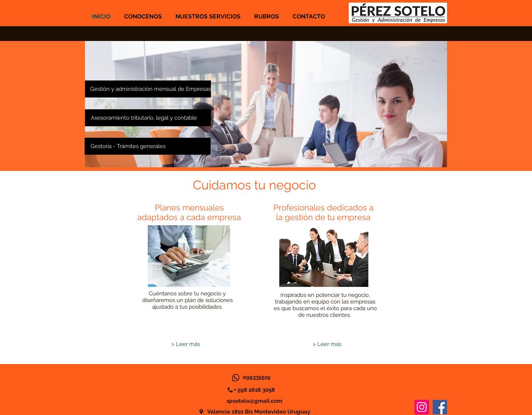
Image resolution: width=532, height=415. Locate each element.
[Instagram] (422, 407)
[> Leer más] (185, 344)
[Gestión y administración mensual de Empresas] (148, 89)
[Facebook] (440, 407)
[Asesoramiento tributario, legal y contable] (148, 118)
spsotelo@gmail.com (254, 401)
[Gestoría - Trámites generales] (148, 146)
